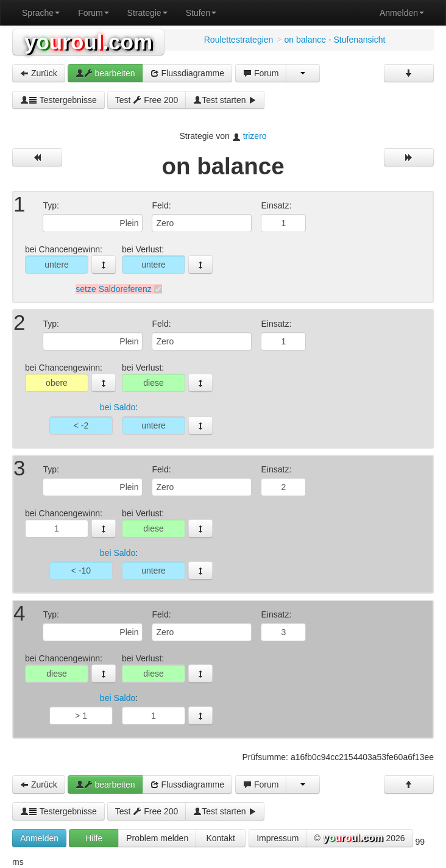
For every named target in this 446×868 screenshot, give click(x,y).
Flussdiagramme (187, 73)
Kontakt (220, 838)
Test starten (225, 100)
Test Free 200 (147, 100)
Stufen (201, 13)
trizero (255, 136)
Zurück (39, 73)
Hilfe (94, 838)
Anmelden (402, 13)
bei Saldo (118, 408)
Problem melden (157, 838)
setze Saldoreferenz (114, 289)
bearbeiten (105, 73)
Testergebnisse (58, 100)
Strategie (147, 13)
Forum (93, 13)
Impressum (278, 838)
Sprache (41, 13)
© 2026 (359, 839)
